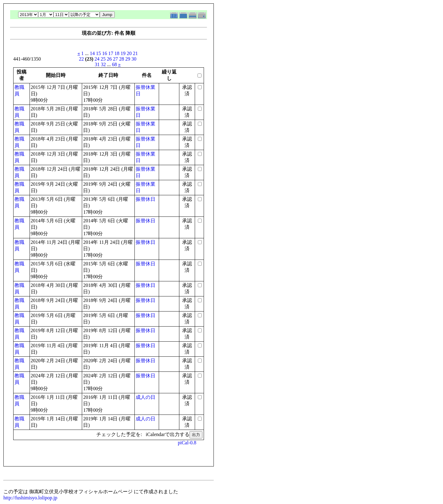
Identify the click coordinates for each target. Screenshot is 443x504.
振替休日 (146, 199)
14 (92, 53)
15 (98, 53)
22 (82, 59)
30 (134, 59)
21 (135, 53)
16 (105, 53)
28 (122, 59)
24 (97, 59)
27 (115, 59)
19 (123, 53)
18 (117, 53)
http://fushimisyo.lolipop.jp (30, 498)
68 (114, 64)
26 (109, 59)
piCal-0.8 (187, 443)
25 (103, 59)
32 (103, 64)
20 (129, 53)
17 (111, 53)
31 (97, 64)
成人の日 (146, 397)
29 (128, 59)
